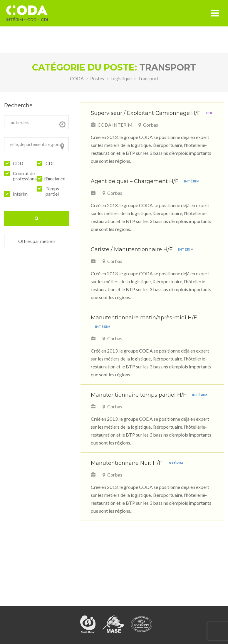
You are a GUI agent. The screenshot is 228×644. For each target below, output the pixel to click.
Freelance (55, 179)
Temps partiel (52, 191)
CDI (50, 163)
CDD (18, 163)
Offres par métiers (37, 241)
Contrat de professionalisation (32, 176)
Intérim (20, 194)
